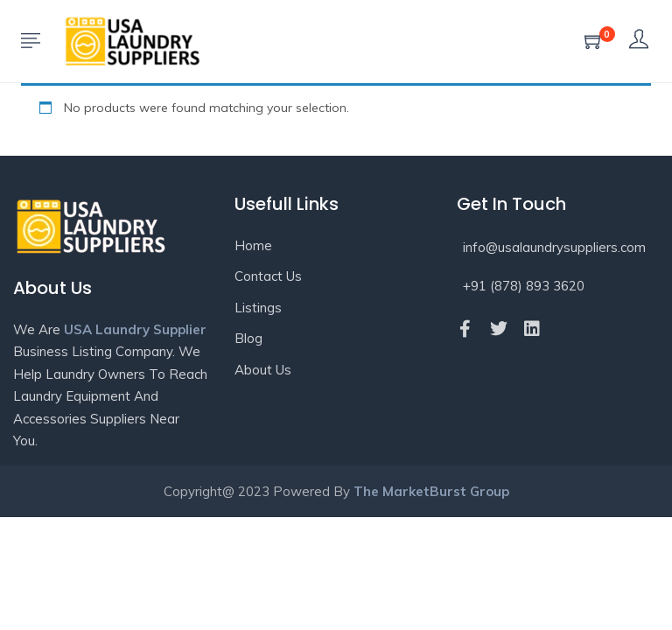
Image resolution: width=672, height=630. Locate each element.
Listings (258, 308)
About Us (263, 370)
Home (253, 245)
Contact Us (268, 276)
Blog (248, 338)
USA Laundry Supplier (135, 329)
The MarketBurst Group (431, 491)
